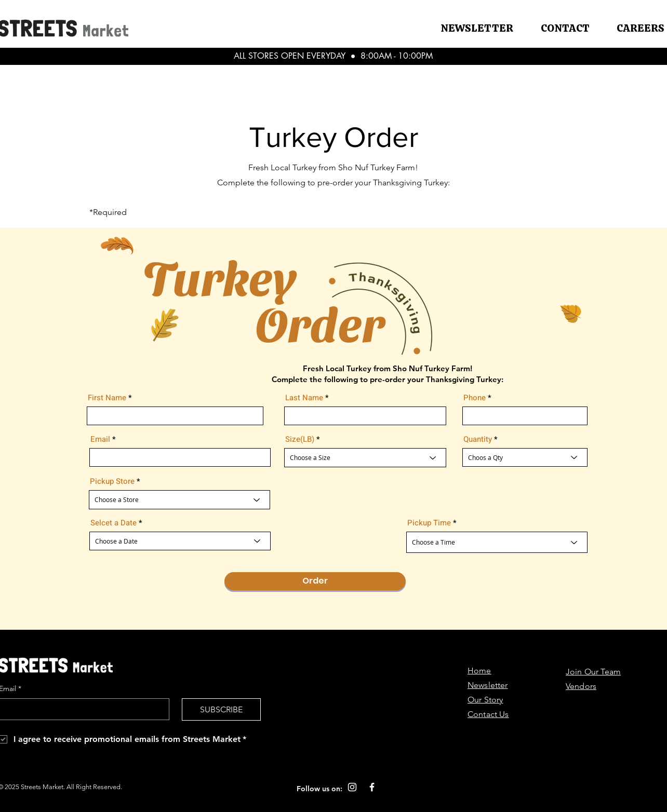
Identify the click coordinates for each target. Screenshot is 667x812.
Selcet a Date (114, 523)
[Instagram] (352, 787)
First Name (107, 398)
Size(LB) (300, 439)
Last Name (304, 398)
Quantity (478, 439)
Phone (475, 398)
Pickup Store (112, 482)
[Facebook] (372, 787)
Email (100, 439)
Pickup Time (429, 523)
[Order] (315, 581)
